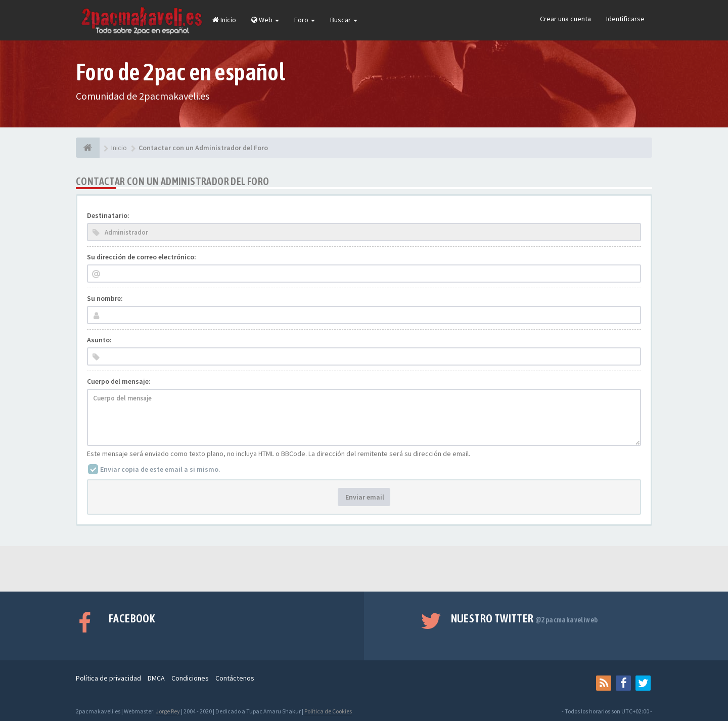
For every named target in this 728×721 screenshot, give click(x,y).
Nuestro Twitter (525, 618)
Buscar (344, 20)
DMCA (156, 678)
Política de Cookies (328, 711)
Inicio (224, 20)
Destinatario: (108, 215)
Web (265, 20)
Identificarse (625, 19)
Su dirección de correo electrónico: (142, 257)
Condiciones (190, 678)
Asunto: (99, 340)
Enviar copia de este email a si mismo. (160, 469)
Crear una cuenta (565, 19)
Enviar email (364, 497)
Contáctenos (235, 678)
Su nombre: (105, 298)
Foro (305, 20)
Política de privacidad (108, 678)
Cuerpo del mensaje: (119, 381)
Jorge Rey (168, 711)
